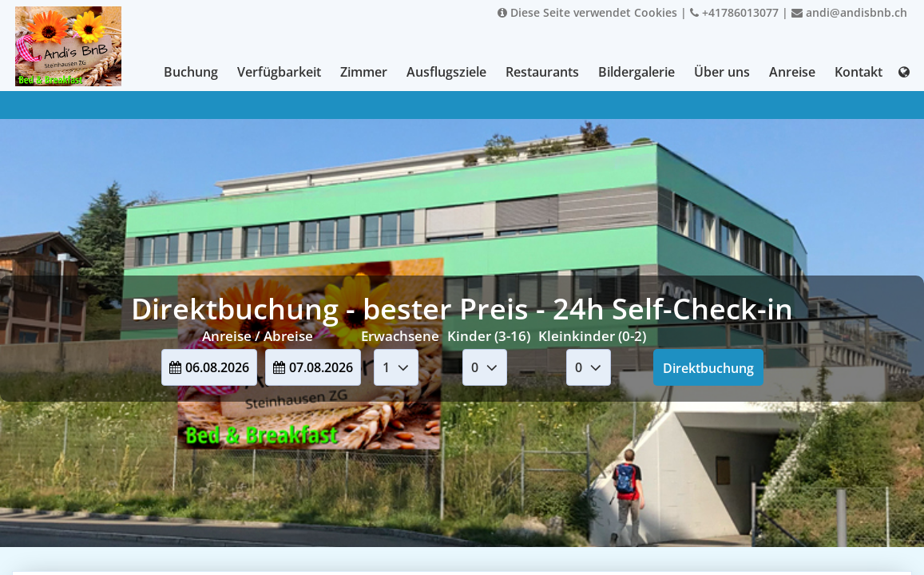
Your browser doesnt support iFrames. (462, 287)
